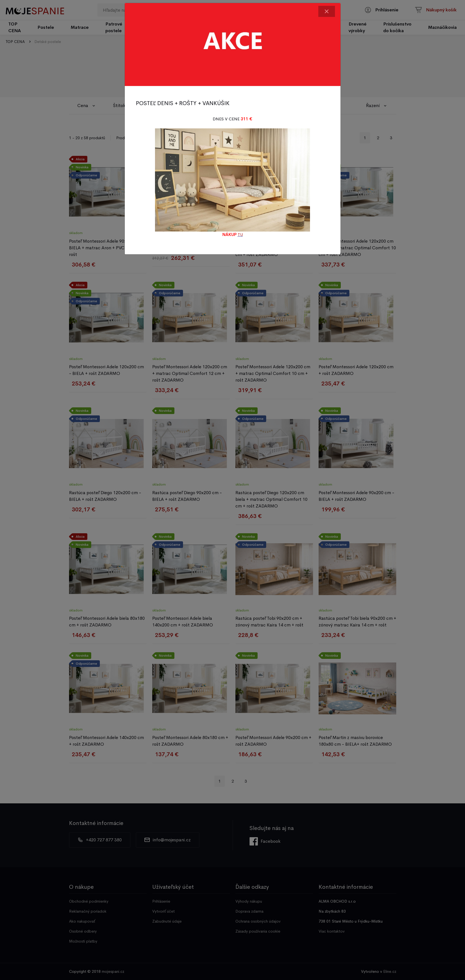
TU (240, 234)
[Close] (327, 11)
